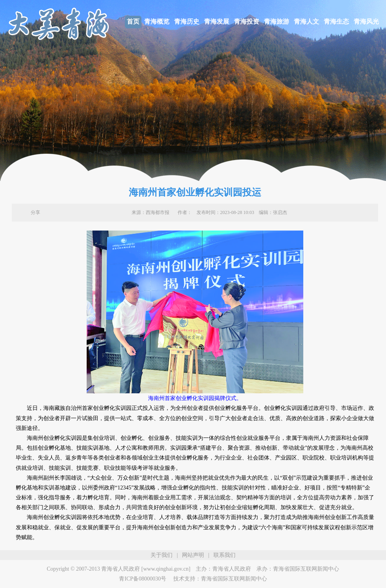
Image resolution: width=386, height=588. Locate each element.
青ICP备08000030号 (143, 579)
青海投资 (247, 21)
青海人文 (306, 21)
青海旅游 (277, 21)
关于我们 (161, 555)
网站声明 (193, 555)
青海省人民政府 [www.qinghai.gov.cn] (146, 569)
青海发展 (217, 21)
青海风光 (366, 21)
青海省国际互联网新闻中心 (306, 569)
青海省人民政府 (232, 569)
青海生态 (336, 21)
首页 (133, 21)
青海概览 (157, 21)
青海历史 (187, 21)
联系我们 (225, 555)
